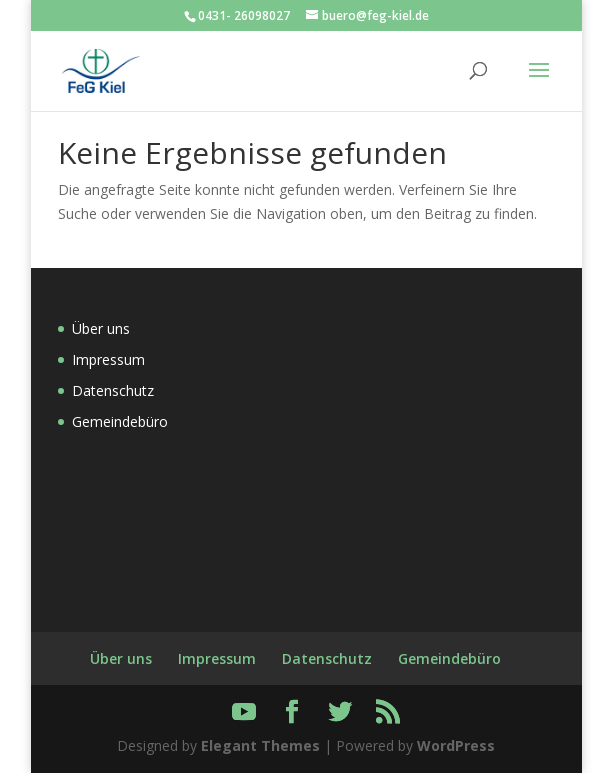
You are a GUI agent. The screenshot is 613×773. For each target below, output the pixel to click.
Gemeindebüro (120, 421)
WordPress (456, 745)
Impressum (108, 359)
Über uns (101, 328)
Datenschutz (113, 390)
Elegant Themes (260, 745)
